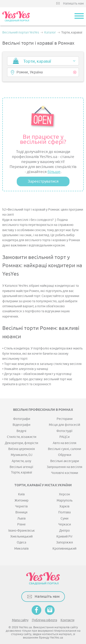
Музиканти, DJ (22, 455)
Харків (64, 506)
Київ (21, 494)
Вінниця (21, 512)
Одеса (21, 542)
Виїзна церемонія (22, 449)
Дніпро (64, 531)
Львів (21, 519)
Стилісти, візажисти (22, 437)
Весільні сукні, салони (64, 449)
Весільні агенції (21, 467)
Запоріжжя (65, 542)
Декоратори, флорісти (21, 443)
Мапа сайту (20, 620)
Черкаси (65, 524)
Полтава (64, 512)
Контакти (67, 620)
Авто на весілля (65, 443)
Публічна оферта (44, 620)
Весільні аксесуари (65, 461)
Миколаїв (21, 549)
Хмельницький (21, 537)
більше (54, 172)
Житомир (21, 500)
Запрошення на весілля (65, 467)
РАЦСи (64, 437)
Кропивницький (64, 549)
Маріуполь (65, 500)
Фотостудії (64, 431)
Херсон (64, 494)
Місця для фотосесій (64, 425)
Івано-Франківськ (22, 531)
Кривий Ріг (65, 537)
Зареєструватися (43, 181)
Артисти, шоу (21, 461)
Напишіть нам (73, 4)
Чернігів (21, 506)
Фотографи (22, 419)
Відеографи (21, 425)
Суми (64, 519)
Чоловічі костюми (65, 473)
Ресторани (65, 419)
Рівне (21, 524)
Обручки (65, 455)
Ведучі (21, 431)
